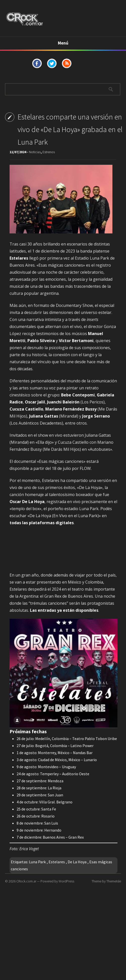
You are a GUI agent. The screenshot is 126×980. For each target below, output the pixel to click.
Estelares (57, 862)
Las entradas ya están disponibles (64, 610)
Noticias (35, 152)
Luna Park (37, 862)
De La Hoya (77, 862)
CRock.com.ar (26, 881)
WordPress (66, 881)
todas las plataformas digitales (42, 523)
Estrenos (49, 152)
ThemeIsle (114, 881)
